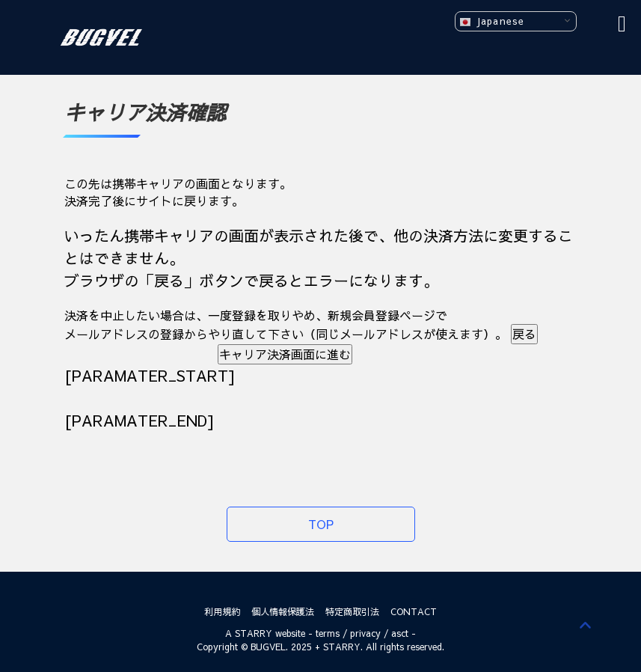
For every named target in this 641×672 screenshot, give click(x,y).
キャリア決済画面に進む (285, 354)
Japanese (492, 21)
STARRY (254, 633)
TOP (321, 524)
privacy (365, 633)
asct (400, 633)
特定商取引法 (352, 611)
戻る (524, 334)
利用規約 (222, 611)
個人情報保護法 (283, 611)
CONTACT (414, 611)
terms (328, 633)
